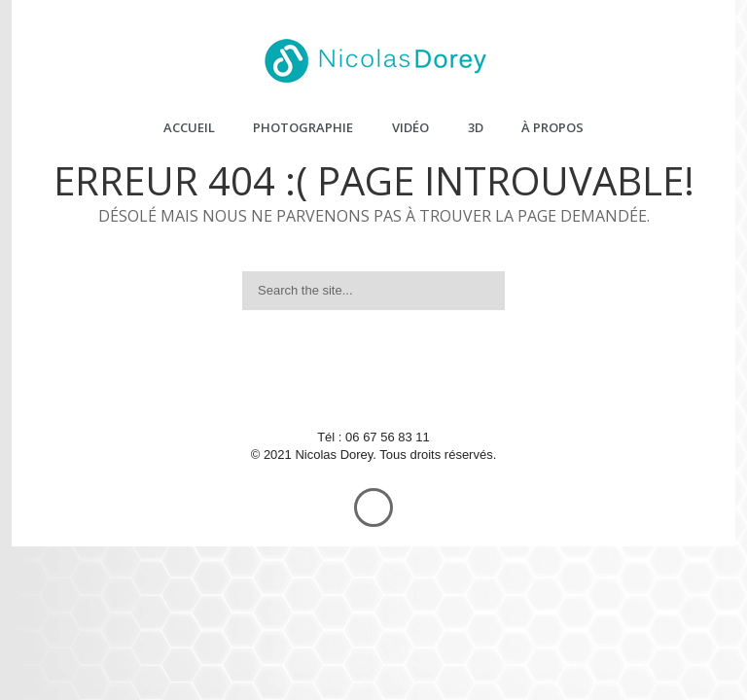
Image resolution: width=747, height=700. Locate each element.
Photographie (303, 127)
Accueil (189, 127)
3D (476, 127)
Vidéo (410, 127)
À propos (552, 127)
